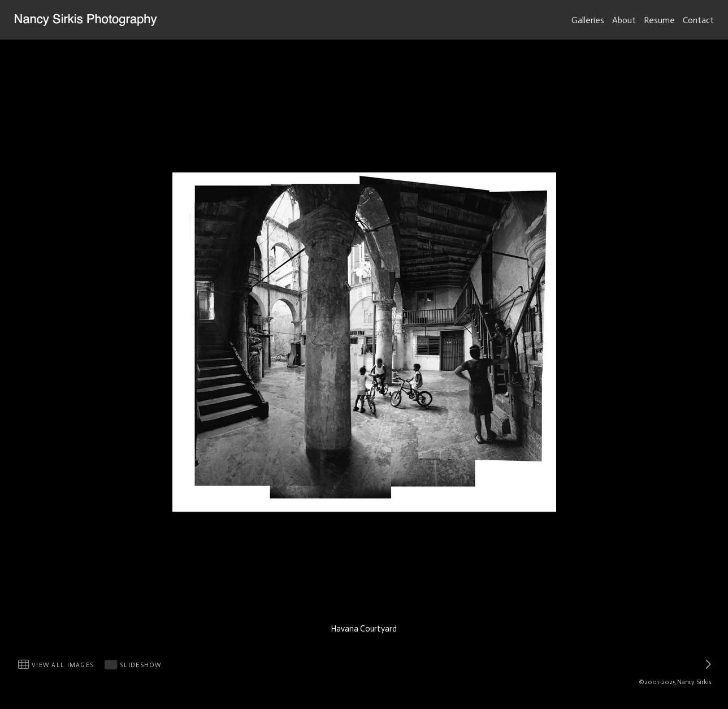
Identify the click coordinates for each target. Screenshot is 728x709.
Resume (659, 20)
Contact (698, 20)
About (624, 20)
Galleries (588, 20)
